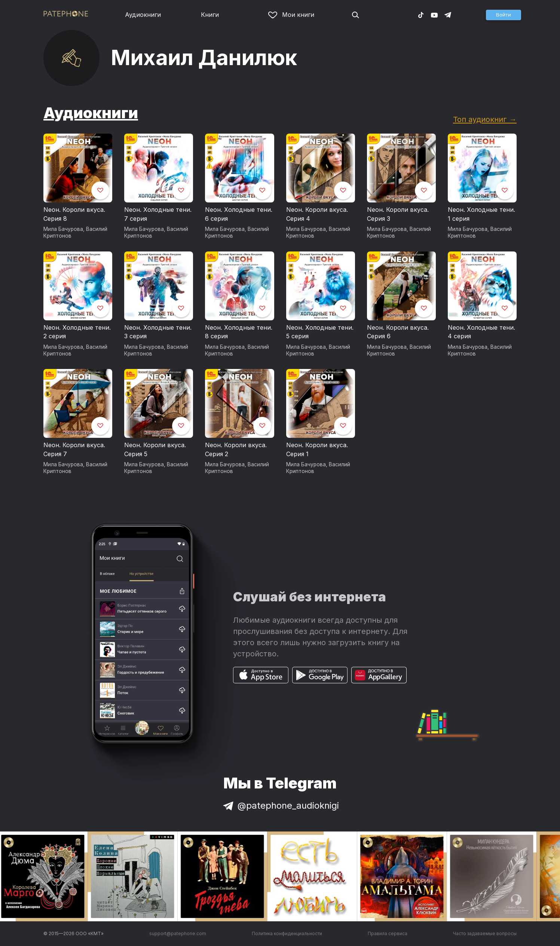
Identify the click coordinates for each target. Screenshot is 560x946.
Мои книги (291, 15)
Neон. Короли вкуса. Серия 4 (317, 214)
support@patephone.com (178, 933)
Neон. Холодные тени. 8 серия (239, 332)
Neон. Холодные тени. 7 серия (158, 214)
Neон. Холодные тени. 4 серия (481, 332)
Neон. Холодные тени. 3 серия (158, 332)
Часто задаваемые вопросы (485, 933)
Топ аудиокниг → (485, 119)
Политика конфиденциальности (287, 933)
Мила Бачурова (63, 229)
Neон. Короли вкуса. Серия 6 (398, 332)
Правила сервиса (388, 933)
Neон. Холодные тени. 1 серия (481, 214)
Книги (210, 15)
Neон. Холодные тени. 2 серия (77, 332)
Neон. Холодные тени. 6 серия (239, 214)
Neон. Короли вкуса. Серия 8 (74, 214)
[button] (504, 15)
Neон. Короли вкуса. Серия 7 (74, 449)
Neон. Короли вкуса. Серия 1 (317, 449)
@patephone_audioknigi (280, 805)
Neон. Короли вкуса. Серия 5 (155, 449)
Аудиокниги (143, 15)
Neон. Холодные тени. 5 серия (320, 332)
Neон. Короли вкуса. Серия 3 (398, 214)
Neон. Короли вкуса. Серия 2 (236, 449)
